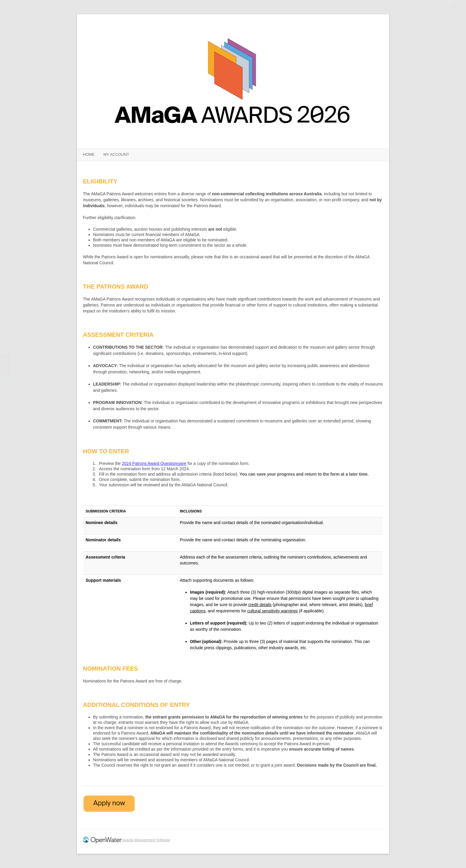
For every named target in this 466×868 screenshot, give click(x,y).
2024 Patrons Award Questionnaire (154, 463)
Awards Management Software (146, 840)
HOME (89, 154)
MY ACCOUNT (116, 154)
